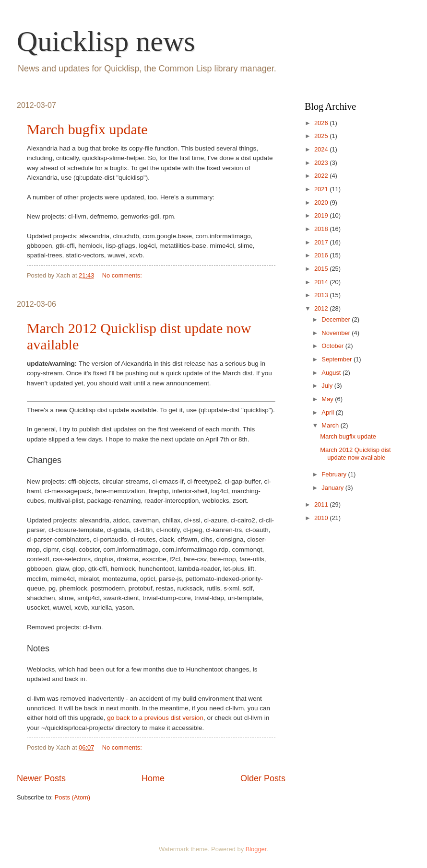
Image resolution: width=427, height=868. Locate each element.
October (333, 346)
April (328, 412)
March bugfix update (87, 129)
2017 (322, 242)
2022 (322, 176)
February (335, 474)
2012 (322, 308)
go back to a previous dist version (155, 718)
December (337, 319)
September (338, 359)
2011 (322, 504)
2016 (322, 255)
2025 (322, 136)
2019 (322, 215)
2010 (322, 518)
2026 (322, 123)
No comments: (123, 275)
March (331, 425)
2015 (322, 269)
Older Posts (263, 778)
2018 (322, 229)
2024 (322, 149)
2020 (322, 203)
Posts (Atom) (72, 797)
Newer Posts (41, 778)
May (328, 399)
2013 (322, 295)
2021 (322, 189)
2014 (322, 282)
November (337, 333)
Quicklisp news (106, 41)
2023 (322, 163)
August (332, 373)
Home (153, 778)
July (328, 386)
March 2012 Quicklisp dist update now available (355, 453)
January (333, 488)
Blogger (256, 849)
